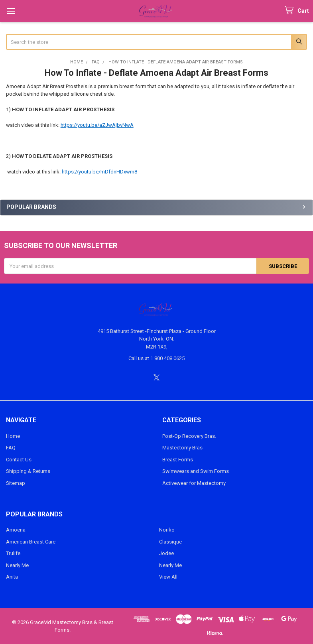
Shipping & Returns (28, 471)
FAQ (11, 448)
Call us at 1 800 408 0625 (156, 358)
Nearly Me (17, 565)
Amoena (16, 530)
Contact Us (19, 460)
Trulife (13, 553)
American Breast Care (31, 542)
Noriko (167, 530)
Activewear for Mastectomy (194, 483)
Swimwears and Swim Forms (196, 471)
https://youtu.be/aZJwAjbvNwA (97, 125)
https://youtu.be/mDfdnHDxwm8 (99, 172)
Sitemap (16, 483)
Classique (170, 542)
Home (13, 436)
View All (168, 577)
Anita (12, 577)
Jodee (166, 553)
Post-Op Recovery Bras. (189, 436)
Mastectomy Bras (182, 448)
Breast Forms (178, 460)
